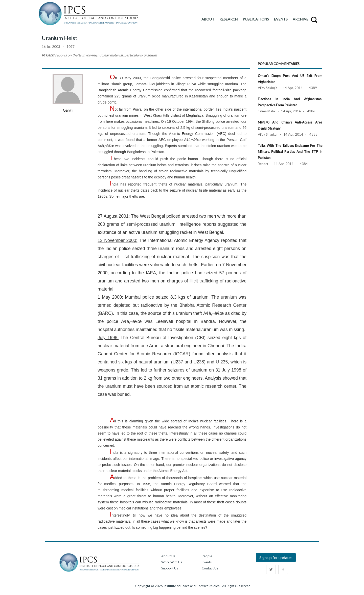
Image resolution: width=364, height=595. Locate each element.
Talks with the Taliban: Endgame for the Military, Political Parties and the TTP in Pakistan (290, 152)
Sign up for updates (276, 557)
